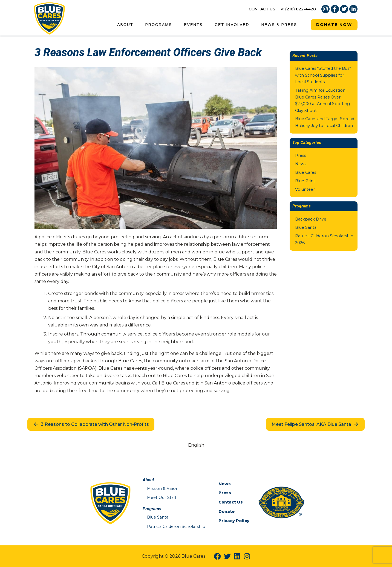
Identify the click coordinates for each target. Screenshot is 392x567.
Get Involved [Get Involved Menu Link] (232, 25)
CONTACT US (262, 9)
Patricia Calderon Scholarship (176, 526)
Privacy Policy (234, 521)
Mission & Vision (163, 488)
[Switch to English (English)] (196, 445)
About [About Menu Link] (125, 25)
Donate (227, 511)
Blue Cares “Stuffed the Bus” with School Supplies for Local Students (323, 75)
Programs (159, 25)
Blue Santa (306, 227)
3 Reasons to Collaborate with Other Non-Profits (91, 424)
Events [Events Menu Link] (193, 25)
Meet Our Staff (162, 497)
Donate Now (334, 25)
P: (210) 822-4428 (298, 9)
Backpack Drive (311, 219)
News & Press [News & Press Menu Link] (279, 25)
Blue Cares (306, 172)
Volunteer (305, 189)
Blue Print (305, 181)
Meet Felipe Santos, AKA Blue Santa (315, 424)
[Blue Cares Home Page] (50, 17)
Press (301, 155)
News (301, 164)
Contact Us (231, 502)
